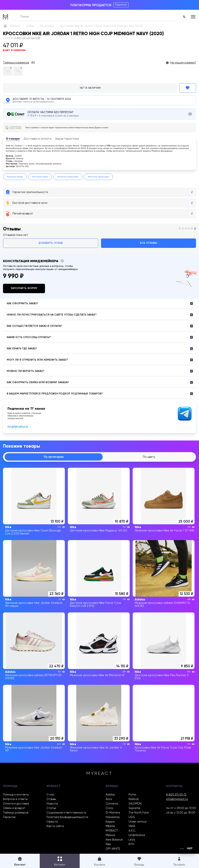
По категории (54, 457)
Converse (112, 804)
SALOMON (135, 804)
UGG (132, 818)
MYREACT (112, 831)
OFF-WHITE (113, 849)
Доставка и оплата (37, 139)
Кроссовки (47, 26)
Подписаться (18, 427)
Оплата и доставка (16, 804)
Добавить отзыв (51, 243)
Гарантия (9, 818)
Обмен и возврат (14, 809)
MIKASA (110, 827)
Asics (109, 800)
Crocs (110, 809)
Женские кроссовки (98, 177)
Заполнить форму (24, 288)
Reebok (134, 800)
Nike (108, 845)
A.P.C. (132, 831)
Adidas (110, 795)
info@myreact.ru (177, 800)
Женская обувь (40, 177)
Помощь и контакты (16, 795)
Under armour (138, 822)
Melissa (110, 836)
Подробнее (121, 5)
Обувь (30, 26)
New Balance (114, 840)
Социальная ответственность (66, 813)
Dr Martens (113, 813)
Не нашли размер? (183, 63)
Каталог (15, 26)
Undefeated (137, 836)
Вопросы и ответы (15, 800)
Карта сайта (55, 827)
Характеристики (67, 139)
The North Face (139, 813)
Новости (52, 804)
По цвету (149, 457)
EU (33, 63)
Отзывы (51, 800)
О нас (50, 795)
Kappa (110, 822)
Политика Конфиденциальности (67, 818)
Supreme (134, 809)
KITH (131, 845)
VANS (132, 827)
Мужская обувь (15, 177)
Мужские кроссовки (68, 177)
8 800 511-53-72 (176, 795)
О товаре (13, 139)
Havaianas (113, 818)
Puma (132, 795)
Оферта (52, 822)
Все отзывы (149, 243)
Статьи (51, 809)
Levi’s (132, 840)
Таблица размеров (16, 63)
